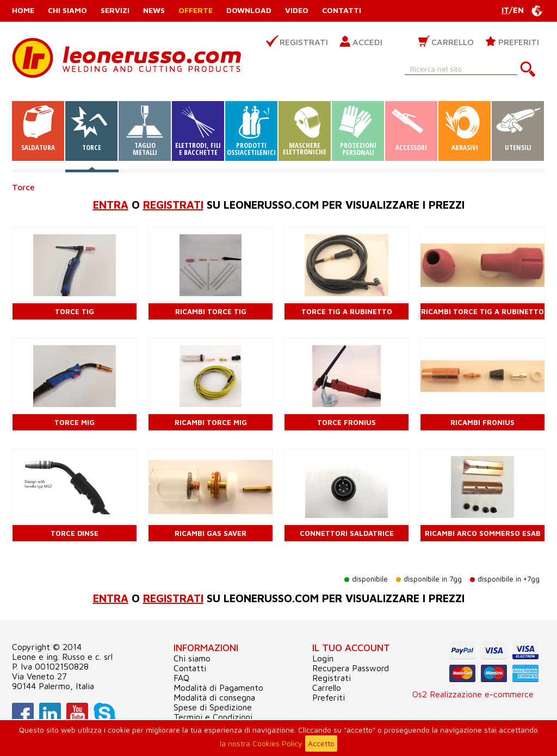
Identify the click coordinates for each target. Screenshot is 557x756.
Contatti (342, 10)
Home (23, 10)
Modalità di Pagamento (218, 688)
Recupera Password (351, 668)
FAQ (181, 678)
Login (323, 658)
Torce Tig (75, 311)
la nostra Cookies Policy (261, 743)
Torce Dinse (75, 533)
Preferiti (519, 42)
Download (249, 10)
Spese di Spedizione (213, 707)
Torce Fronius (346, 422)
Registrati (304, 42)
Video (297, 10)
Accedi (367, 42)
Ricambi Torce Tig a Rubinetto (482, 311)
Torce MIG (75, 422)
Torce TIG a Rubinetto (347, 311)
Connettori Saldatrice (347, 533)
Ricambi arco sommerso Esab (483, 533)
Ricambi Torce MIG (211, 422)
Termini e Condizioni (213, 717)
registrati (173, 205)
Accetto (321, 743)
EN (518, 10)
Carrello (453, 42)
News (154, 10)
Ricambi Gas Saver (211, 533)
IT (505, 10)
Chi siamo (67, 10)
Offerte (196, 10)
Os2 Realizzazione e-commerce (473, 694)
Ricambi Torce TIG (211, 311)
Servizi (115, 10)
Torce (23, 187)
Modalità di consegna (214, 697)
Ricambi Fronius (482, 422)
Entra (111, 205)
